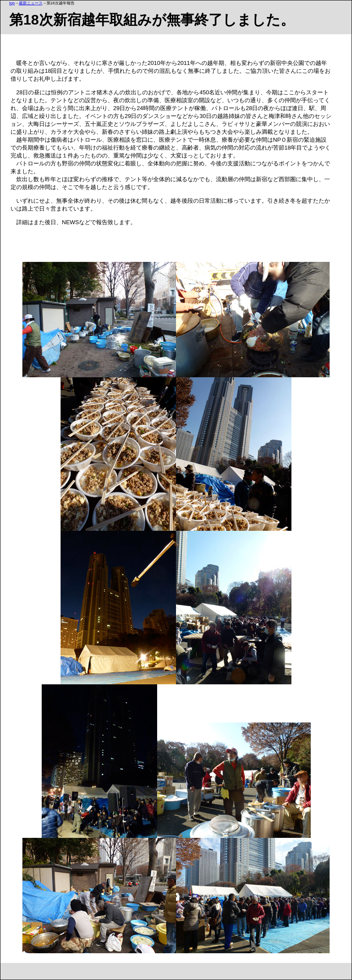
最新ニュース (31, 3)
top (12, 3)
